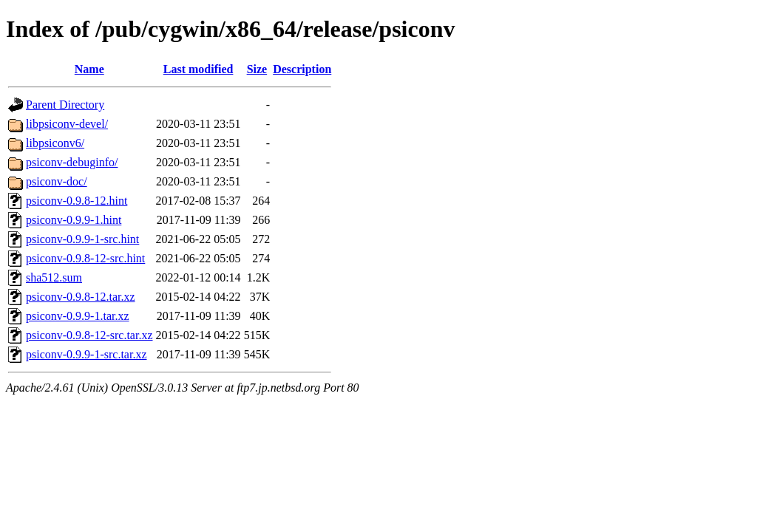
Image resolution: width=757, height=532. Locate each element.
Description (302, 69)
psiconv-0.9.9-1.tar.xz (78, 316)
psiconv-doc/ (57, 181)
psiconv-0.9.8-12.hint (77, 201)
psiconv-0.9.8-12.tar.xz (81, 297)
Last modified (198, 69)
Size (257, 69)
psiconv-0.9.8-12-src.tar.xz (89, 335)
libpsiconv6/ (55, 143)
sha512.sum (54, 277)
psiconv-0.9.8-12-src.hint (85, 258)
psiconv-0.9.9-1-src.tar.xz (86, 354)
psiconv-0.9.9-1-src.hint (82, 239)
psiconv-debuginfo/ (72, 162)
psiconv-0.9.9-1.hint (74, 220)
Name (89, 69)
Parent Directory (65, 105)
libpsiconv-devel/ (67, 124)
